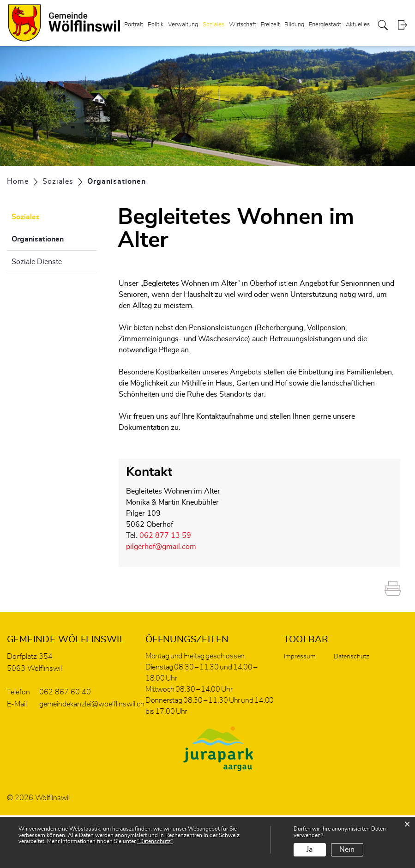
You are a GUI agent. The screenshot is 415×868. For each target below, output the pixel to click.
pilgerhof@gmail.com (161, 547)
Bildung (294, 25)
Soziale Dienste (37, 262)
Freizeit (270, 25)
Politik (156, 25)
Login (402, 25)
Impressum (300, 657)
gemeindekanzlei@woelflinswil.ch (92, 704)
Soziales (214, 25)
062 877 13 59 (165, 536)
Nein (347, 850)
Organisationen (54, 238)
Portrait (134, 25)
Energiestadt (325, 25)
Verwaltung (183, 25)
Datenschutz (352, 657)
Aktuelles (358, 25)
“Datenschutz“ (155, 841)
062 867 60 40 (65, 692)
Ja (310, 850)
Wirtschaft (243, 25)
